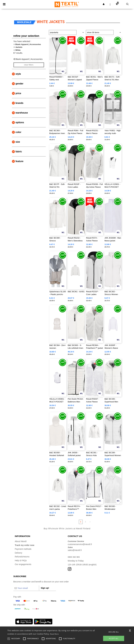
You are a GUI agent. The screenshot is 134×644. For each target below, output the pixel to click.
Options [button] (20, 122)
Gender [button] (19, 84)
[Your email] (26, 588)
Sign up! (45, 588)
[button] (104, 4)
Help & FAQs (21, 560)
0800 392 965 (74, 557)
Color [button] (18, 132)
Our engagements (23, 564)
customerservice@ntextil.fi (80, 544)
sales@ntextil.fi (75, 550)
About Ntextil (21, 541)
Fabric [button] (19, 152)
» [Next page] (90, 522)
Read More (54, 634)
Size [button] (18, 142)
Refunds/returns (22, 557)
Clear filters (29, 65)
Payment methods (23, 549)
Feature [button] (19, 161)
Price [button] (18, 93)
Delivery (19, 553)
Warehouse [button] (22, 113)
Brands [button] (19, 103)
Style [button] (18, 74)
